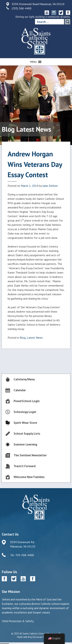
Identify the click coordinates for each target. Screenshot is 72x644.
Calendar (20, 390)
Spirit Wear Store (25, 423)
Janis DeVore (50, 186)
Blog (23, 338)
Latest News (35, 338)
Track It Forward (25, 466)
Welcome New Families (29, 477)
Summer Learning (25, 444)
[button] (33, 62)
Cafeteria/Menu (24, 379)
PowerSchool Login (27, 401)
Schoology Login (25, 412)
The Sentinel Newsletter (30, 455)
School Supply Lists (27, 434)
